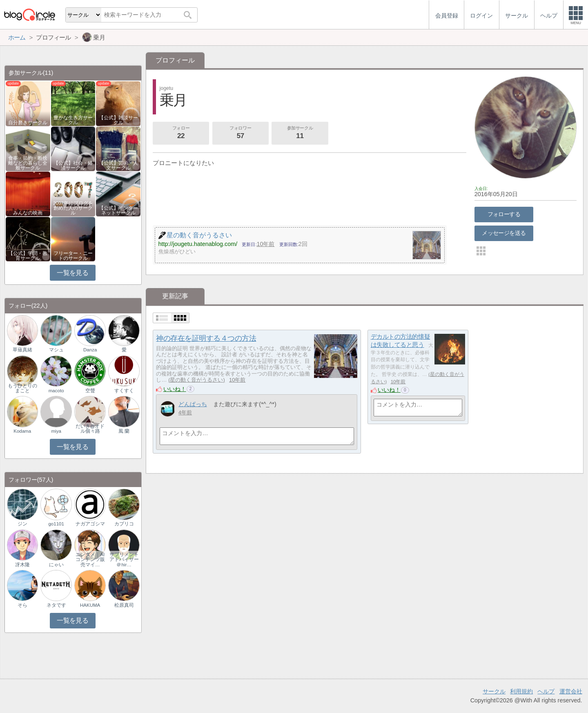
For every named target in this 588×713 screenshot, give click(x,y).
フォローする (504, 214)
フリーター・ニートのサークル (73, 256)
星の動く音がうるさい (196, 380)
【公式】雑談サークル (118, 120)
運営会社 (571, 691)
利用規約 (521, 691)
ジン (22, 524)
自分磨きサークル (28, 123)
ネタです (56, 605)
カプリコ (124, 524)
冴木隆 (22, 565)
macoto (56, 391)
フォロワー (241, 133)
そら (22, 605)
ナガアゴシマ (90, 524)
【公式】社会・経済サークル (73, 165)
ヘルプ (546, 691)
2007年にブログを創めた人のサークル (73, 208)
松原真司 (124, 605)
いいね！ (175, 389)
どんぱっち (193, 404)
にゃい (56, 565)
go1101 (56, 524)
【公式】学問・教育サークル (28, 256)
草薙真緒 (22, 350)
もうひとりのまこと (22, 388)
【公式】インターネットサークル (118, 210)
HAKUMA (90, 605)
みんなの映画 (28, 213)
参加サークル (300, 133)
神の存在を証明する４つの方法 (206, 338)
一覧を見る (72, 273)
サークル (494, 691)
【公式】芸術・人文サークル (118, 165)
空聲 (90, 391)
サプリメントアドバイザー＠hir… (124, 559)
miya (56, 431)
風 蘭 (124, 431)
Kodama (22, 431)
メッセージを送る (504, 233)
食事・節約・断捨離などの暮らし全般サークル (28, 163)
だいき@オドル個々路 (90, 429)
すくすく (124, 391)
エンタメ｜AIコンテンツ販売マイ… (90, 559)
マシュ (56, 350)
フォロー (181, 133)
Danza (90, 350)
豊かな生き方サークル (73, 120)
